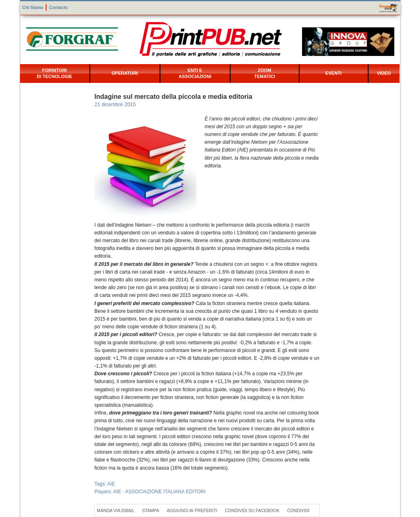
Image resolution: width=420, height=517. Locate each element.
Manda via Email (116, 510)
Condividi (298, 510)
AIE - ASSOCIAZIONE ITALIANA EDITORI (159, 492)
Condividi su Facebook (252, 510)
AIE (111, 484)
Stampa (151, 510)
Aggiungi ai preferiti (192, 510)
